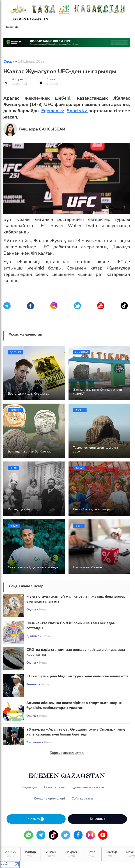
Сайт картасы (82, 798)
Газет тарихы (54, 787)
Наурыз (71, 854)
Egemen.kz (53, 111)
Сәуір (91, 854)
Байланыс (97, 819)
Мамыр (112, 854)
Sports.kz (77, 111)
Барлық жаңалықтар (67, 753)
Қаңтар (31, 854)
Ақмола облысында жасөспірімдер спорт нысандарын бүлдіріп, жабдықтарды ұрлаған (74, 705)
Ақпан (51, 854)
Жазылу (36, 819)
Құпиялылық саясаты (88, 787)
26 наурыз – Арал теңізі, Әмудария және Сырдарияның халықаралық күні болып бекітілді (76, 732)
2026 (10, 854)
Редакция (30, 787)
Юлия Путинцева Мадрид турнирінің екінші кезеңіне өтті (77, 676)
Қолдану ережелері (49, 798)
